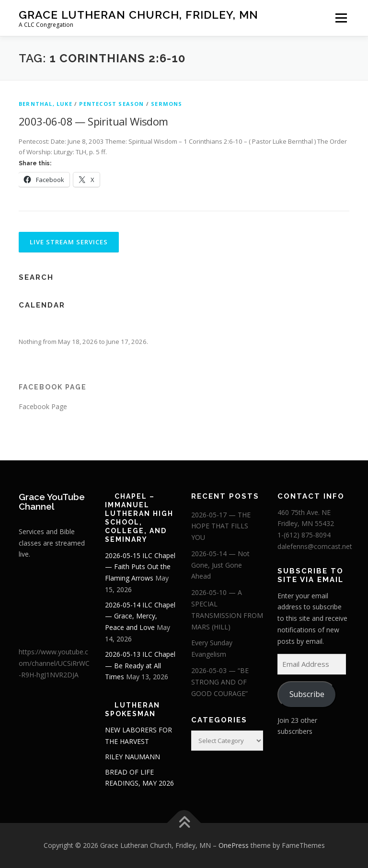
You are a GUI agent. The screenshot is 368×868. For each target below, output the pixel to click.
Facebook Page (53, 387)
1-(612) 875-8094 (304, 535)
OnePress (234, 845)
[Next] (316, 326)
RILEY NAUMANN (132, 757)
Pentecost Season (111, 104)
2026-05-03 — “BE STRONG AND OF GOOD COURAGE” (220, 682)
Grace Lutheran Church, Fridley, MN (138, 15)
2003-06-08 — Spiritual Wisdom (93, 121)
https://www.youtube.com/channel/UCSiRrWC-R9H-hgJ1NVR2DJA (54, 663)
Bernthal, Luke (46, 104)
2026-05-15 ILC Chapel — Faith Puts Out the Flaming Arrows (140, 567)
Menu (341, 18)
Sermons (167, 104)
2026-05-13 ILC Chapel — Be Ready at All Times (140, 666)
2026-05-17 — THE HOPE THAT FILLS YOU (221, 526)
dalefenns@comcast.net (315, 546)
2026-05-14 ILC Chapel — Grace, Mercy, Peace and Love (140, 616)
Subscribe (307, 694)
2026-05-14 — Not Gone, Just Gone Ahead (220, 565)
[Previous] (52, 326)
